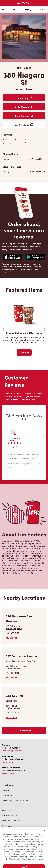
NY (14, 10)
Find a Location (24, 730)
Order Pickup (24, 98)
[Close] (44, 831)
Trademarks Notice (11, 821)
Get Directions (24, 125)
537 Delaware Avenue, (16, 667)
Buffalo (20, 10)
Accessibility (8, 826)
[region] (24, 847)
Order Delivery (24, 107)
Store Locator (8, 774)
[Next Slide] (45, 330)
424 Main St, (14, 707)
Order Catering (24, 116)
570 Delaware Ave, (15, 627)
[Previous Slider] (3, 330)
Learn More (7, 762)
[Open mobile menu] (4, 3)
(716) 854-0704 (13, 713)
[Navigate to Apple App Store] (13, 257)
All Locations (6, 10)
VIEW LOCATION (12, 638)
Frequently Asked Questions (15, 801)
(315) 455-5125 (13, 633)
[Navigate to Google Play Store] (36, 257)
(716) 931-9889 (13, 673)
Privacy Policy (9, 810)
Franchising (7, 785)
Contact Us (7, 795)
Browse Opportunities (12, 751)
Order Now (24, 352)
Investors (6, 790)
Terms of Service (10, 815)
